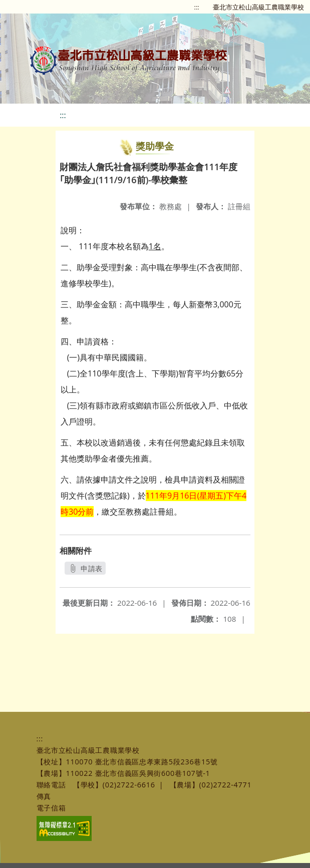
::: (197, 7)
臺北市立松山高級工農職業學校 (258, 7)
